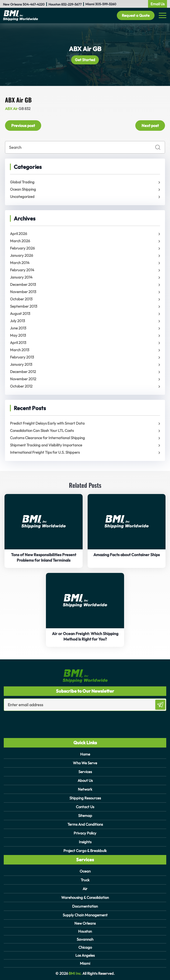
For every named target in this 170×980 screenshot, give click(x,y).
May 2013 (18, 335)
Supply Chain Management (85, 915)
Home (85, 754)
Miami (85, 963)
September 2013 (24, 306)
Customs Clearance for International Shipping (47, 438)
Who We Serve (85, 763)
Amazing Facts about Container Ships (127, 555)
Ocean (85, 871)
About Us (85, 780)
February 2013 (22, 357)
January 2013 (21, 364)
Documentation (85, 906)
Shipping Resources (85, 798)
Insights (85, 842)
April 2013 (18, 343)
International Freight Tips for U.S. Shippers (45, 452)
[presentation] (33, 721)
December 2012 (23, 372)
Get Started (85, 60)
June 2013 (18, 328)
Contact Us (85, 807)
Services (85, 772)
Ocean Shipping (23, 189)
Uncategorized (22, 197)
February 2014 (22, 270)
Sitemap (85, 816)
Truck (85, 880)
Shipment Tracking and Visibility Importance (46, 445)
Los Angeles (85, 955)
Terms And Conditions (85, 824)
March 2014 (20, 263)
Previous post (23, 126)
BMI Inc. (75, 973)
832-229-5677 (71, 4)
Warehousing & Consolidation (85, 897)
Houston (85, 931)
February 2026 (22, 248)
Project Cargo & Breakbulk (85, 851)
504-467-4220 (34, 4)
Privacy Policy (85, 833)
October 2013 (21, 299)
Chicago (85, 947)
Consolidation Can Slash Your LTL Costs (42, 431)
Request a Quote (136, 15)
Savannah (85, 939)
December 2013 (23, 284)
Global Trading (22, 182)
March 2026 (20, 241)
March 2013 (20, 350)
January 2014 (21, 277)
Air (85, 889)
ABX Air (11, 109)
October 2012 (21, 386)
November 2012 (23, 379)
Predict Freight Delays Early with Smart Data (47, 423)
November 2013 (23, 292)
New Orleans (85, 923)
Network (85, 789)
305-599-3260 (106, 4)
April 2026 (18, 234)
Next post (150, 126)
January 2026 (21, 255)
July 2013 (17, 321)
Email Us (158, 4)
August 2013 (20, 314)
